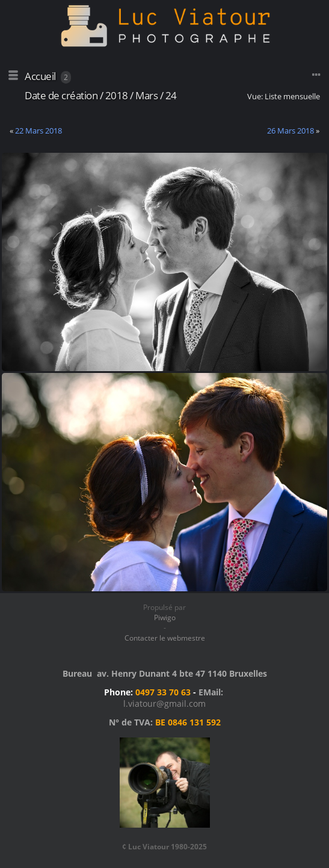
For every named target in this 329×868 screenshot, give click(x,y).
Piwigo (165, 617)
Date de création (61, 95)
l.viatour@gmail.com (164, 703)
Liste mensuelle (292, 96)
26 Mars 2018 (291, 131)
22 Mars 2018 (38, 131)
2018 (117, 95)
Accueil (40, 76)
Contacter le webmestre (165, 638)
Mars (146, 95)
